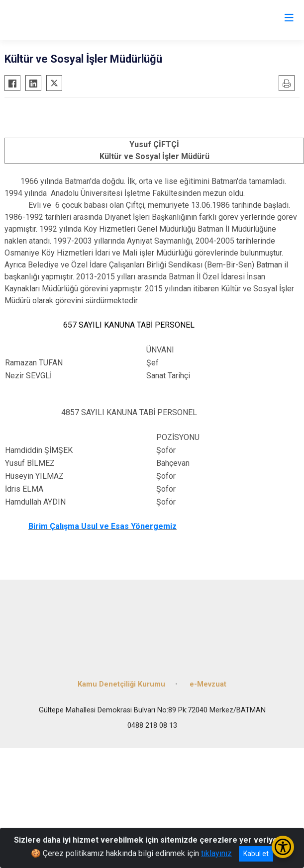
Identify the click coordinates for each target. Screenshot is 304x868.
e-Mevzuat (208, 684)
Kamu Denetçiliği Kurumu (121, 684)
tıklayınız (216, 853)
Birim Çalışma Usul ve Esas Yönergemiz (102, 526)
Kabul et (256, 854)
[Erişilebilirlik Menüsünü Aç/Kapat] (283, 847)
